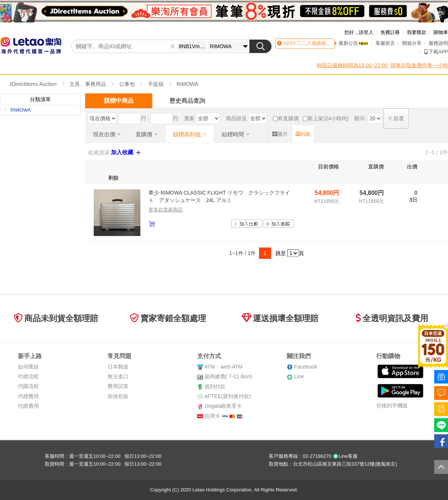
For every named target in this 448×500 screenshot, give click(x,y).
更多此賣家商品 (166, 210)
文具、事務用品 (88, 84)
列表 (303, 134)
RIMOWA (188, 84)
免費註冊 (390, 32)
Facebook (306, 367)
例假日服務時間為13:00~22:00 (352, 65)
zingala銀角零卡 (223, 406)
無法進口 (118, 376)
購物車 (441, 32)
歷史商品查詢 (187, 101)
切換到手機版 (392, 406)
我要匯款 (417, 32)
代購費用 (28, 406)
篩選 (396, 118)
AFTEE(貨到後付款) (227, 396)
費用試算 (118, 386)
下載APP (436, 52)
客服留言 (385, 43)
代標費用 (28, 396)
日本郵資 (118, 367)
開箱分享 (412, 43)
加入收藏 (126, 153)
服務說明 (438, 43)
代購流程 (28, 386)
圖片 (280, 134)
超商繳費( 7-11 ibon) (228, 376)
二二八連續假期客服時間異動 (328, 43)
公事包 (127, 84)
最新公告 (354, 43)
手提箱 (156, 84)
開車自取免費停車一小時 (419, 65)
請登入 (366, 32)
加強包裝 (118, 396)
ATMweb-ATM (223, 367)
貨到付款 (215, 386)
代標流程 (28, 376)
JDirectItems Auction (33, 84)
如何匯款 (28, 367)
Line (299, 376)
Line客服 (345, 456)
